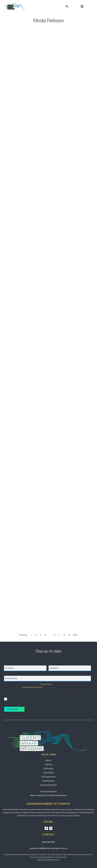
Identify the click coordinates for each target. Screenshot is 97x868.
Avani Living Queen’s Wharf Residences (49, 795)
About (49, 760)
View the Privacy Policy (32, 687)
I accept (11, 699)
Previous (23, 635)
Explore (49, 764)
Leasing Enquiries (49, 785)
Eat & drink (49, 769)
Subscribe (12, 709)
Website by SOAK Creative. (49, 860)
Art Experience (49, 777)
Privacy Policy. (61, 857)
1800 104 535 (49, 842)
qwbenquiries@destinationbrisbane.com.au (49, 848)
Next (75, 635)
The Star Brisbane (49, 792)
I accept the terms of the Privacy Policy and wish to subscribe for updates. (38, 692)
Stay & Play (49, 773)
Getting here (49, 781)
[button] (67, 6)
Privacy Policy (46, 684)
